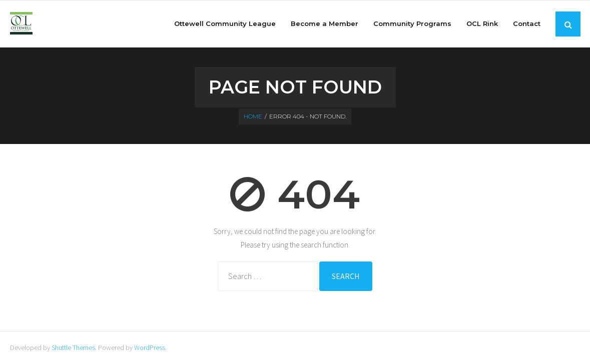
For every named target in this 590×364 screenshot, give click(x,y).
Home (253, 116)
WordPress (150, 347)
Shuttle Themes (73, 347)
